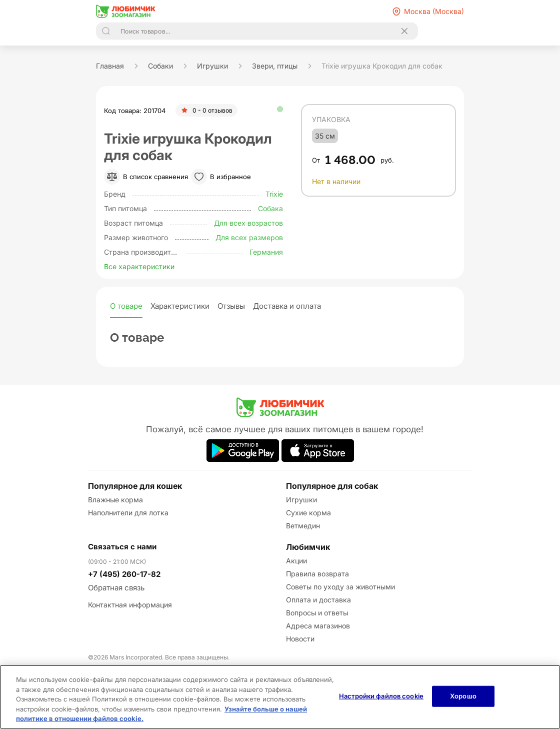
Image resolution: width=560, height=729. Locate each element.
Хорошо (463, 696)
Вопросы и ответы (317, 613)
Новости (300, 639)
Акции (296, 561)
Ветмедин (303, 526)
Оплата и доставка (318, 600)
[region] (280, 697)
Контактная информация (130, 605)
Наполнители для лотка (128, 513)
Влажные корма (115, 500)
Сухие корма (308, 513)
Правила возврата (317, 574)
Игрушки (301, 500)
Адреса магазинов (318, 626)
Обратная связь (116, 588)
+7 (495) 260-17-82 (124, 574)
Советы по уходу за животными (340, 587)
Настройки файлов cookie (381, 696)
